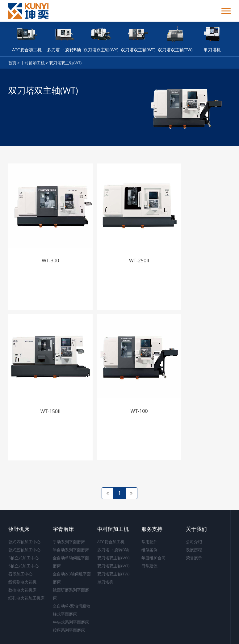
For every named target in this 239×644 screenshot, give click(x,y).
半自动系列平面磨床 (71, 523)
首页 (12, 63)
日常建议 (149, 540)
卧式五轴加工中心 (24, 523)
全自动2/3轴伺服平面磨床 (72, 552)
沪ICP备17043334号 (130, 634)
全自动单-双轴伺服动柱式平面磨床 (71, 584)
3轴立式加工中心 (23, 532)
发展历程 (194, 523)
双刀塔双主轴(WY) (113, 532)
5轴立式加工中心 (23, 540)
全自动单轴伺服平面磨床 (71, 536)
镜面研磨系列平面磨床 (71, 568)
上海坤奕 (221, 634)
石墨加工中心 (20, 548)
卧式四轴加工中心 (24, 515)
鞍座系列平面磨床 (69, 604)
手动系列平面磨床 (69, 515)
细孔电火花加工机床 (26, 572)
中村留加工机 (33, 63)
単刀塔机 (105, 556)
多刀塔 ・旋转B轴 (113, 523)
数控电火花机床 (22, 564)
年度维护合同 (153, 532)
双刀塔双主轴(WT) (65, 63)
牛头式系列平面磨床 (71, 596)
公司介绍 (194, 515)
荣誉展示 (194, 532)
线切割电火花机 (22, 556)
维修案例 (149, 523)
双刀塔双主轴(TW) (113, 548)
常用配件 (149, 515)
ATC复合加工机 (111, 515)
